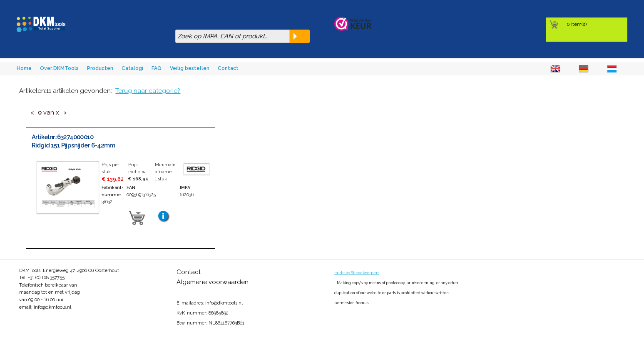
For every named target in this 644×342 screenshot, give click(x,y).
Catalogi (132, 68)
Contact (228, 68)
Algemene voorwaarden (213, 282)
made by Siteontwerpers (357, 273)
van (48, 112)
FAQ (157, 68)
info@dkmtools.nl (52, 307)
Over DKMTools (59, 68)
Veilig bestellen (190, 68)
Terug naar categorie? (148, 91)
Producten (100, 68)
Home (24, 68)
